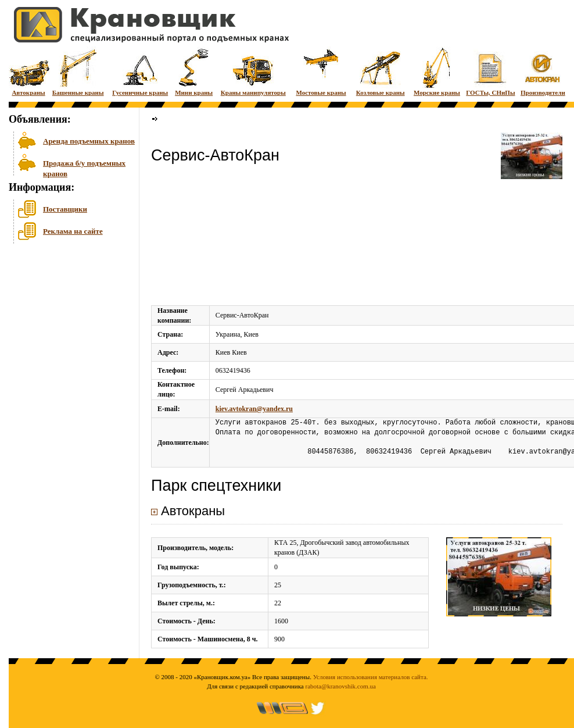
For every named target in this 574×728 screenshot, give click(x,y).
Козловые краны (381, 71)
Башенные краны (78, 71)
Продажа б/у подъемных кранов (84, 167)
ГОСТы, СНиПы (490, 71)
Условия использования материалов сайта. (371, 677)
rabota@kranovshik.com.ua (341, 686)
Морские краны (437, 71)
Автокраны (28, 71)
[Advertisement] (67, 337)
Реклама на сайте (73, 231)
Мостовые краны (321, 71)
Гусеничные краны (140, 71)
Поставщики (65, 209)
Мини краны (194, 71)
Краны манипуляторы (253, 71)
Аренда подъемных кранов (89, 141)
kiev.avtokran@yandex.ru (254, 409)
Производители (543, 71)
